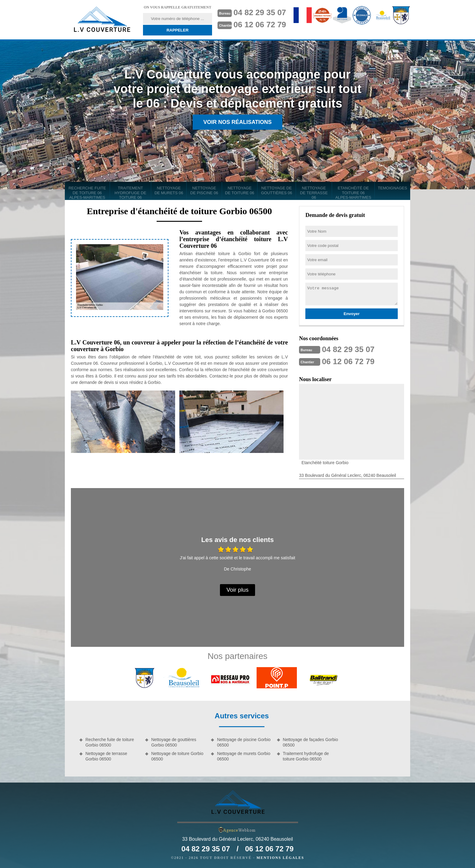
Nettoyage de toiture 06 (240, 190)
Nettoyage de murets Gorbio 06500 (244, 756)
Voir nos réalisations (237, 122)
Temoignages (392, 188)
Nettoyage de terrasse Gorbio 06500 (106, 756)
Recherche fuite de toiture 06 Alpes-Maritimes (87, 193)
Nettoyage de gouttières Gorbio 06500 (174, 742)
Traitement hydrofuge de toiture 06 (130, 193)
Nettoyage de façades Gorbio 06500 (311, 742)
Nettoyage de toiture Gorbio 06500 (177, 756)
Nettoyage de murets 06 (169, 190)
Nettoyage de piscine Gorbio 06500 (244, 742)
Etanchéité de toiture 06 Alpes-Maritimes (353, 193)
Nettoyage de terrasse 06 (314, 193)
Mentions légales (280, 858)
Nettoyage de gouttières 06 (277, 190)
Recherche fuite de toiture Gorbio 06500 (110, 742)
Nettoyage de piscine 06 (204, 190)
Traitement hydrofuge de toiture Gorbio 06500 (306, 756)
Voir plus (238, 590)
